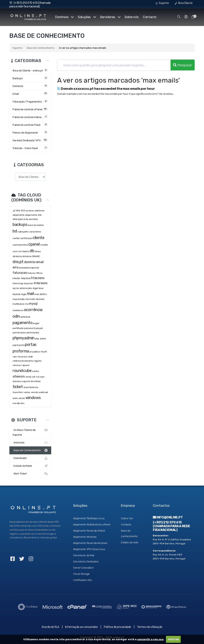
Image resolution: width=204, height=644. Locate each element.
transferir (18, 392)
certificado (26, 238)
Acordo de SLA (50, 627)
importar (29, 283)
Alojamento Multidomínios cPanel (92, 524)
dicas (38, 251)
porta (21, 345)
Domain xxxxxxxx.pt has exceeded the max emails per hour (106, 89)
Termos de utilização (150, 627)
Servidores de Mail (84, 555)
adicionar (39, 211)
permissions (19, 333)
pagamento (22, 323)
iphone (24, 288)
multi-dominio (37, 299)
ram (15, 357)
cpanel (34, 244)
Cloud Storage (81, 574)
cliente (38, 238)
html (15, 283)
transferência (31, 387)
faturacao (20, 273)
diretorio (27, 256)
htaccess (38, 278)
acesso (30, 211)
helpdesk (26, 278)
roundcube (22, 371)
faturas (31, 273)
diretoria (17, 256)
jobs (30, 288)
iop (14, 288)
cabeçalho (23, 232)
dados (26, 251)
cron (15, 251)
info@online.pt (168, 517)
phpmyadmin (24, 338)
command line (20, 245)
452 (18, 211)
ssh (34, 377)
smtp (28, 377)
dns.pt (18, 262)
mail (30, 294)
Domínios (64, 17)
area (26, 219)
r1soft (44, 352)
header (16, 278)
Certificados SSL (83, 580)
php (37, 339)
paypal (39, 328)
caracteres (35, 232)
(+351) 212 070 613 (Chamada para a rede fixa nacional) (30, 5)
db (32, 251)
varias (27, 392)
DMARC (36, 256)
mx (27, 304)
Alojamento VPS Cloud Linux (89, 549)
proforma (21, 351)
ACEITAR (173, 639)
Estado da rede (129, 542)
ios (18, 288)
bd (15, 231)
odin (16, 316)
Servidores (110, 17)
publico (36, 352)
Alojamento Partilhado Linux (89, 518)
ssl (38, 377)
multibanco (19, 304)
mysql (33, 304)
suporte (26, 381)
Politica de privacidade (117, 627)
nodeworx (18, 310)
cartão (16, 238)
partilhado (18, 328)
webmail (43, 392)
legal (35, 288)
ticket (18, 387)
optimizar (25, 317)
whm (15, 398)
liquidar (17, 294)
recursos (22, 357)
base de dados (36, 225)
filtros (39, 273)
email (40, 262)
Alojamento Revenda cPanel (89, 531)
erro (15, 267)
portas (31, 344)
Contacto (150, 17)
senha (35, 371)
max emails (19, 299)
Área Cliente (184, 3)
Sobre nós (131, 17)
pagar (36, 323)
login (24, 294)
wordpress (18, 403)
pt (31, 352)
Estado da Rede (30, 466)
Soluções (87, 17)
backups (20, 224)
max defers (40, 294)
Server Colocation (83, 568)
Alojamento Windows (85, 537)
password (30, 328)
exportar (35, 268)
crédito (44, 245)
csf (20, 251)
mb (27, 299)
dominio (30, 262)
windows (33, 398)
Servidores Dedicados (86, 562)
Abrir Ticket (30, 474)
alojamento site (33, 215)
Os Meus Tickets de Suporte (30, 432)
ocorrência (33, 310)
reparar (25, 365)
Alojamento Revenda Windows (90, 543)
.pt (14, 211)
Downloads (30, 458)
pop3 (15, 345)
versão (35, 392)
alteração (18, 219)
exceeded (24, 268)
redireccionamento (23, 361)
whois (22, 398)
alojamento (19, 215)
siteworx (19, 376)
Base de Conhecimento (41, 48)
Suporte (162, 3)
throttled (35, 381)
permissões (33, 333)
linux (41, 288)
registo (38, 361)
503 (23, 211)
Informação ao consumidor (81, 627)
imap (21, 283)
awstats (33, 219)
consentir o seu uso (150, 639)
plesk (43, 339)
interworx (41, 283)
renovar (17, 365)
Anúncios (30, 443)
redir (30, 357)
